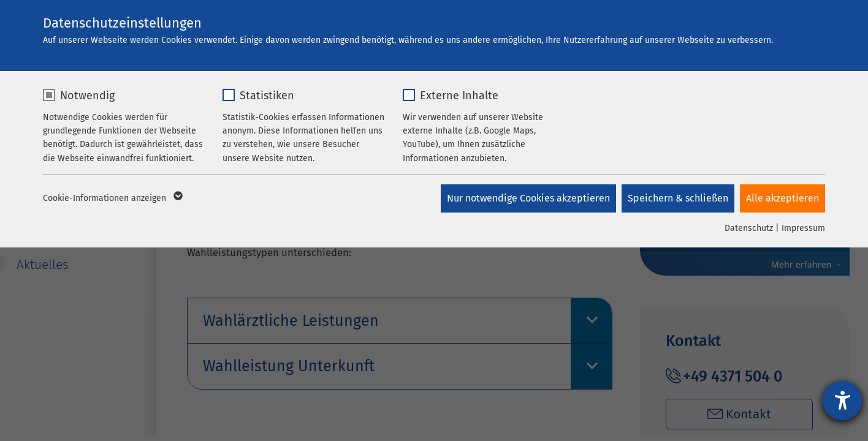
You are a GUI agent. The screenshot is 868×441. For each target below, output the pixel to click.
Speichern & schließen (677, 198)
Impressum (803, 228)
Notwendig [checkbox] (87, 96)
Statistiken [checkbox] (267, 96)
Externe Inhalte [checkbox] (459, 96)
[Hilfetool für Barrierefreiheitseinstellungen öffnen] (842, 401)
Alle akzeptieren (782, 198)
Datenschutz (749, 228)
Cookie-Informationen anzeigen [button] (112, 198)
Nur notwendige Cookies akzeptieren (527, 198)
